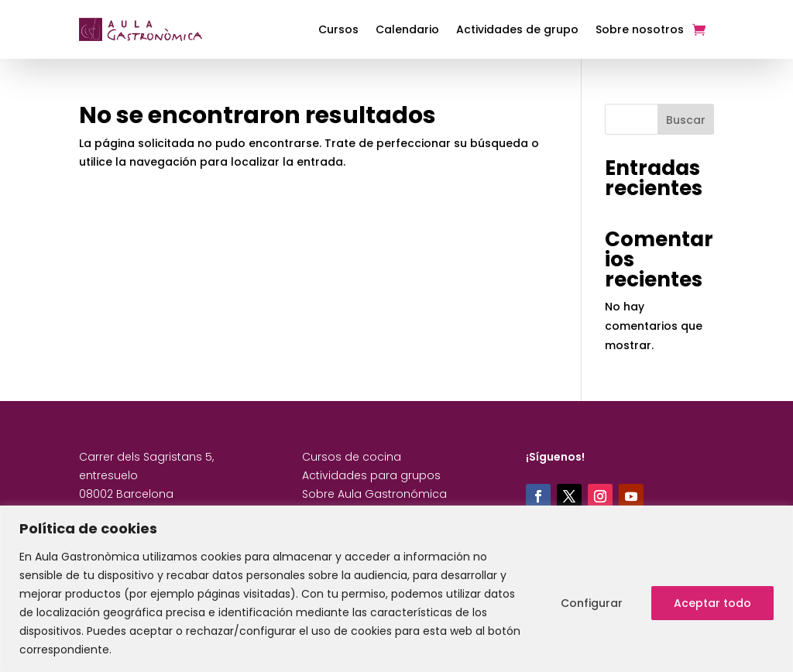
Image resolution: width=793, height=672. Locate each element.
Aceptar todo (712, 603)
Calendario (407, 29)
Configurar (592, 603)
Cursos (338, 29)
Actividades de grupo (517, 29)
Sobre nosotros (640, 29)
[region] (396, 589)
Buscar (686, 120)
